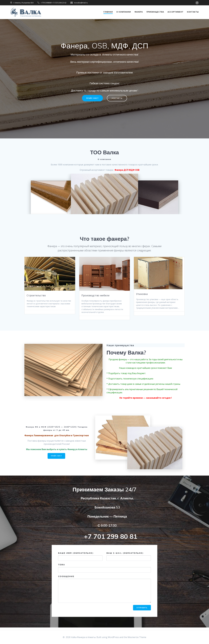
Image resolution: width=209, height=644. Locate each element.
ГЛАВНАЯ (108, 12)
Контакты (193, 12)
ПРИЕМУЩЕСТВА (155, 12)
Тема (104, 570)
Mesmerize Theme (137, 637)
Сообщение (104, 591)
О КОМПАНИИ (124, 12)
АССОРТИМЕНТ (175, 12)
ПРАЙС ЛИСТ (92, 98)
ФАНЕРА (139, 12)
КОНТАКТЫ (118, 98)
